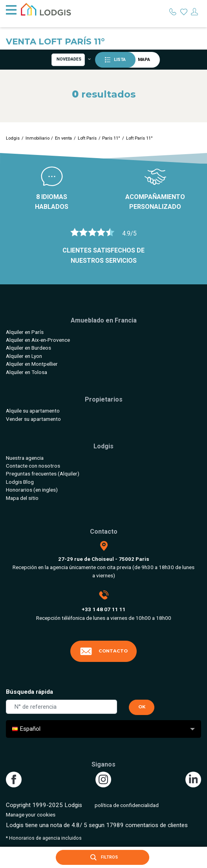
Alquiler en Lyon (24, 356)
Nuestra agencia (25, 458)
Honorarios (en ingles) (32, 490)
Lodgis (13, 138)
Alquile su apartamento (33, 411)
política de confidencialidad (127, 805)
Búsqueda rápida (29, 692)
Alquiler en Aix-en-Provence (38, 340)
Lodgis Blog (20, 482)
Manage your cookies (31, 815)
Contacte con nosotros (33, 466)
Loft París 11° (139, 138)
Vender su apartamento (33, 419)
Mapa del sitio (22, 498)
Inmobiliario (38, 138)
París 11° (111, 138)
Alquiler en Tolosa (27, 372)
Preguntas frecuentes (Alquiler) (43, 474)
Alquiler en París (25, 332)
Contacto (104, 651)
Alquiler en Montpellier (32, 364)
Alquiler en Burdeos (28, 348)
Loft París (87, 138)
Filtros (103, 857)
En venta (63, 138)
